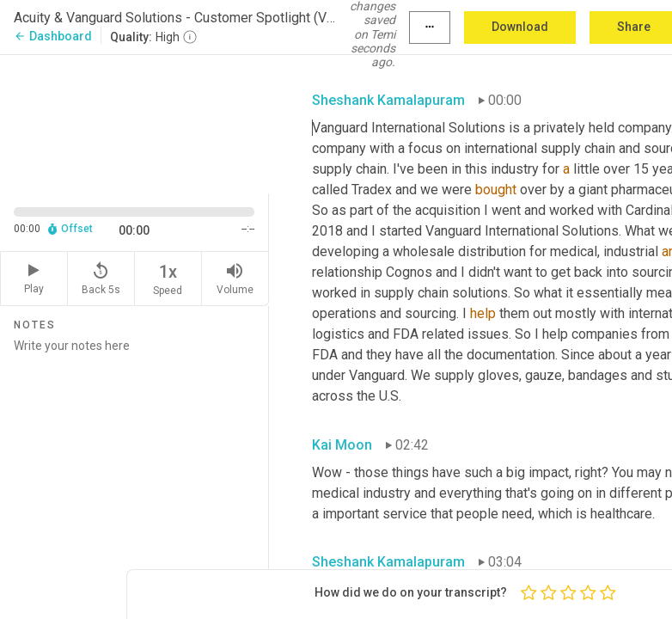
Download (520, 27)
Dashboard (53, 36)
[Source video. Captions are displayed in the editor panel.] (134, 122)
